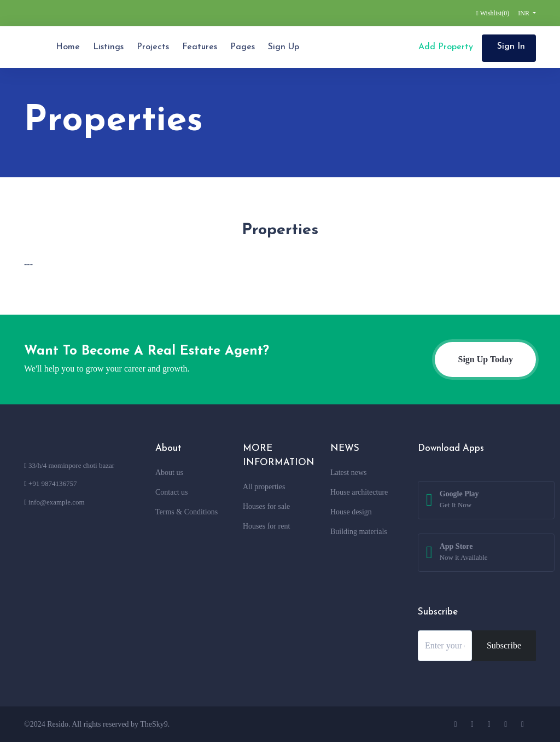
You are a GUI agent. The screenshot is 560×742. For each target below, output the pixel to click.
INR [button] (524, 13)
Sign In (511, 47)
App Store (464, 553)
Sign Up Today (485, 359)
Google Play (459, 500)
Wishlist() (493, 13)
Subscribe (504, 645)
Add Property (444, 47)
